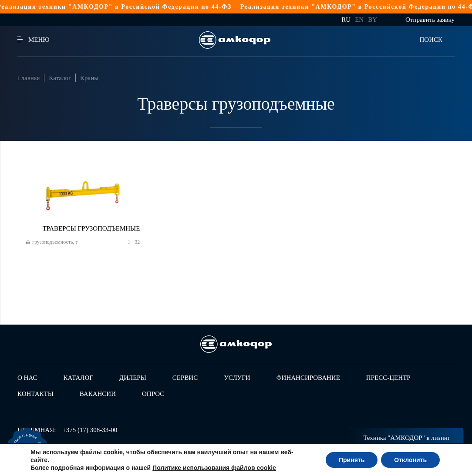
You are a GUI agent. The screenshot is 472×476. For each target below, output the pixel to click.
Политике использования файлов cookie (214, 468)
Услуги (237, 378)
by (373, 20)
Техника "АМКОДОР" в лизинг (407, 438)
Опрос (153, 394)
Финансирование (308, 378)
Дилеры (133, 378)
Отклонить (410, 460)
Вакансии (98, 394)
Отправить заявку (430, 20)
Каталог (60, 78)
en (359, 20)
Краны (89, 78)
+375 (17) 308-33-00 (90, 430)
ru (346, 20)
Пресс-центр (388, 378)
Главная (29, 78)
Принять (352, 460)
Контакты (35, 394)
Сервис (185, 378)
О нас (27, 378)
